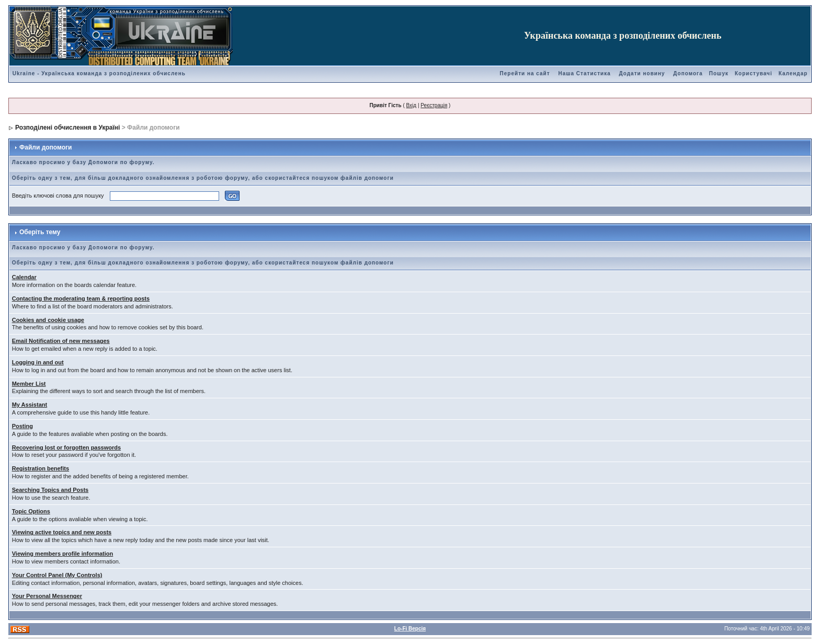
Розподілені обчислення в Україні (67, 128)
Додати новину (642, 73)
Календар (793, 73)
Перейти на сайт (525, 73)
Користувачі (754, 73)
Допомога (688, 73)
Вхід (412, 105)
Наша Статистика (584, 73)
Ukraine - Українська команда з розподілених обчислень (99, 73)
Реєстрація (434, 105)
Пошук (719, 73)
